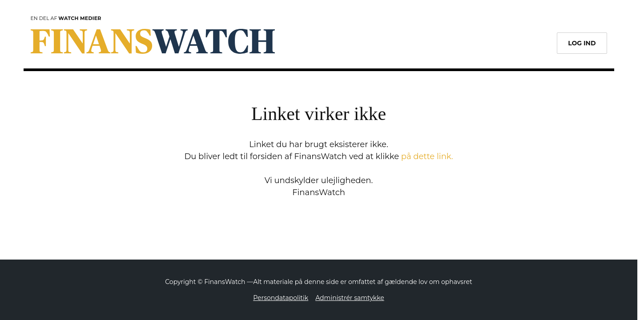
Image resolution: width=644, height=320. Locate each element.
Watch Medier (80, 18)
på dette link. (427, 156)
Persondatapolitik (281, 298)
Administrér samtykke (350, 298)
